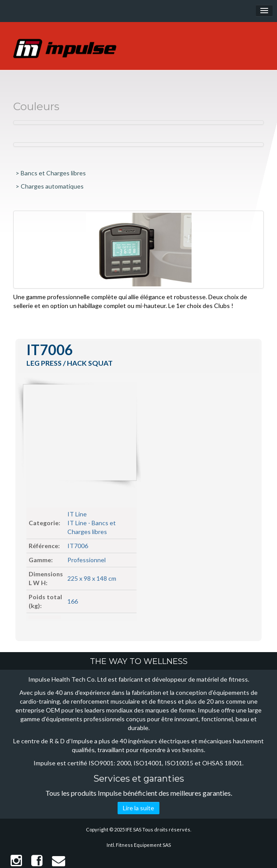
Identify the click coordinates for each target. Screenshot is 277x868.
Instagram (16, 861)
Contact (59, 861)
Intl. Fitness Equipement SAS (139, 845)
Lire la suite (138, 808)
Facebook (37, 861)
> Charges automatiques (50, 186)
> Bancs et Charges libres (51, 173)
